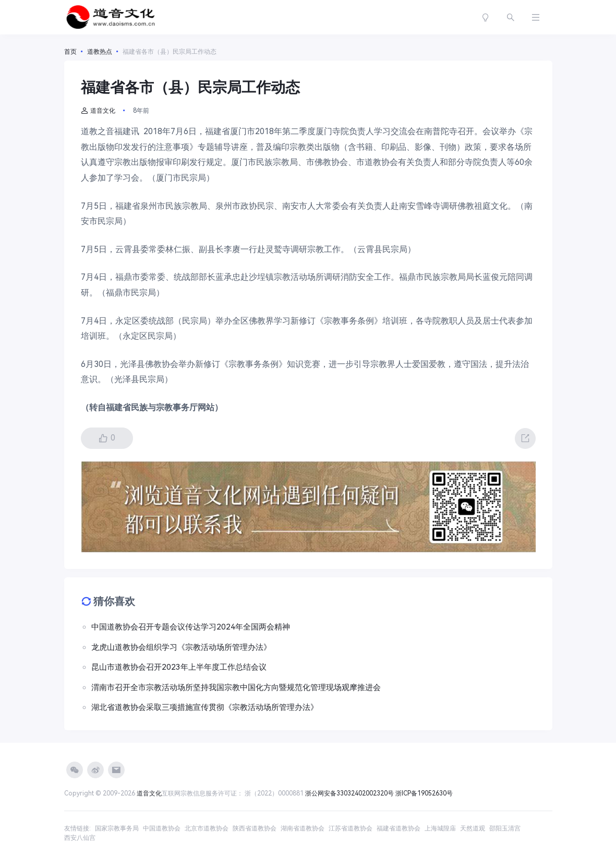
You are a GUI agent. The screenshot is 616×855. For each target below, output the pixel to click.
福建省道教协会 (398, 828)
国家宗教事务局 (117, 828)
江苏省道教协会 (351, 828)
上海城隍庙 (440, 828)
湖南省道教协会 (303, 828)
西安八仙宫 (80, 838)
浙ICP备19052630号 (424, 793)
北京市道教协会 (207, 828)
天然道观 (473, 828)
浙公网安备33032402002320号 (349, 793)
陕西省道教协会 (255, 828)
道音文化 (98, 111)
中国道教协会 (162, 828)
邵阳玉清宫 (505, 828)
